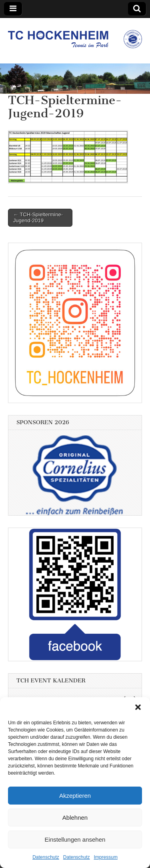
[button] (138, 707)
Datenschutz (46, 857)
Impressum (106, 857)
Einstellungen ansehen (75, 839)
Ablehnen (75, 818)
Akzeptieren (75, 796)
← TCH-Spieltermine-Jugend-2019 (38, 218)
